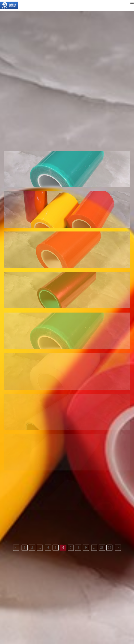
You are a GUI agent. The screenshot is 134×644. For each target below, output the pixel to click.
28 (102, 553)
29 (109, 553)
